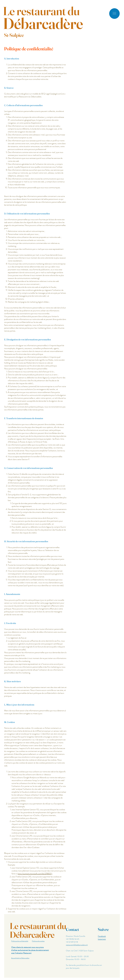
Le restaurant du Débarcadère (38, 930)
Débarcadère (43, 23)
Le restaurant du (41, 11)
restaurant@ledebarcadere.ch (77, 945)
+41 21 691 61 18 (72, 942)
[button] (114, 13)
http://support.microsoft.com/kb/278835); (35, 874)
